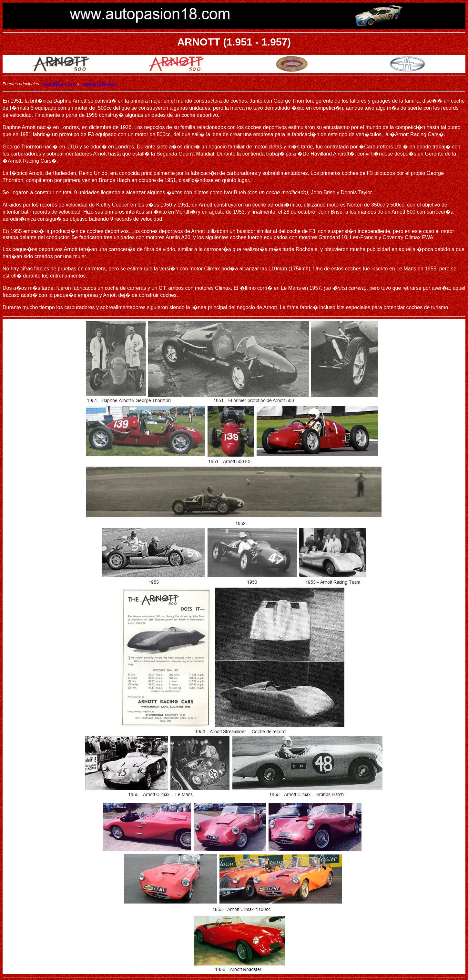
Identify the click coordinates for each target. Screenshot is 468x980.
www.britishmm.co (100, 84)
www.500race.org (59, 84)
